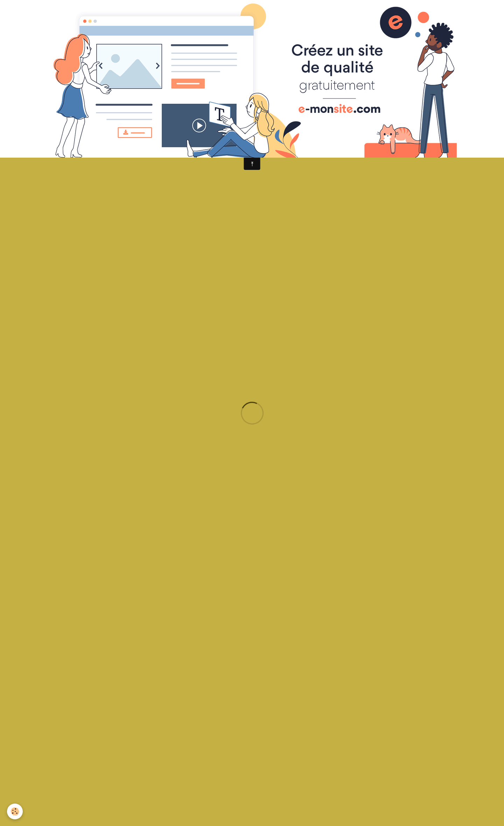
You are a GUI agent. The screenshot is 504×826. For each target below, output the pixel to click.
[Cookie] (15, 811)
